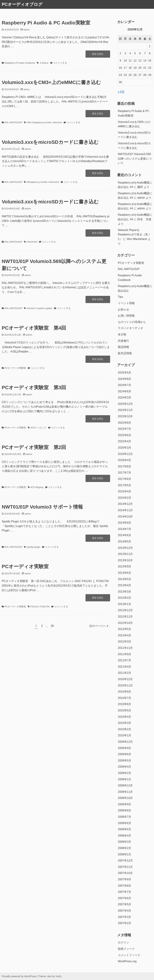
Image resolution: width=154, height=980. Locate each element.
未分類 (122, 334)
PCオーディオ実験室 (15, 368)
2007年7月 (125, 892)
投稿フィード (126, 949)
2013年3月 (125, 592)
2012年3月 (125, 642)
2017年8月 (125, 466)
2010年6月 (125, 704)
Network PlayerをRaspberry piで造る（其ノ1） (134, 234)
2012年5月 (125, 629)
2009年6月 (125, 754)
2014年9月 (125, 523)
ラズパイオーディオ (130, 328)
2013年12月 (125, 548)
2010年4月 (125, 717)
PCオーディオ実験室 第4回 (34, 328)
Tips (120, 297)
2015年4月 (125, 491)
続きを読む (98, 55)
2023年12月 (125, 404)
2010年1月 (125, 735)
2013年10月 (125, 560)
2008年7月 (125, 817)
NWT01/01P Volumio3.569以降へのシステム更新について (135, 159)
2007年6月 (125, 898)
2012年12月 (125, 610)
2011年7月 (125, 660)
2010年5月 (125, 710)
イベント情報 (126, 303)
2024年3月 (125, 398)
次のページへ (99, 626)
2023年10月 (125, 416)
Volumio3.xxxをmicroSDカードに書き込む (50, 142)
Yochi (58, 976)
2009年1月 (125, 779)
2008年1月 (125, 854)
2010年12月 (125, 679)
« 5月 (121, 92)
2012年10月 (125, 623)
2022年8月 (125, 423)
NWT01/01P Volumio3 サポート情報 (42, 507)
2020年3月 (125, 448)
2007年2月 (125, 923)
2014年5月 (125, 542)
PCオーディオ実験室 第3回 (34, 388)
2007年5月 (125, 904)
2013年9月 (125, 566)
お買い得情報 (126, 316)
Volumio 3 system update (39, 308)
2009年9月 (125, 748)
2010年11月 (125, 685)
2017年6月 (125, 479)
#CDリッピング (38, 428)
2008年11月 (125, 792)
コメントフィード (129, 955)
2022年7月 (125, 429)
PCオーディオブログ (22, 4)
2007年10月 (125, 873)
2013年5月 (125, 579)
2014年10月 (125, 517)
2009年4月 (125, 767)
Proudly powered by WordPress (19, 976)
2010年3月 (125, 723)
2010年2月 (125, 729)
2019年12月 (125, 454)
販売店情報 (125, 353)
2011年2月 (125, 673)
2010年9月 (125, 692)
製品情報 (123, 347)
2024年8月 (125, 379)
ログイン (123, 942)
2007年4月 (125, 911)
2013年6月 (125, 573)
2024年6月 (125, 391)
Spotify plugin (33, 547)
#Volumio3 (54, 182)
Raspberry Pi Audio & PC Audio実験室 (46, 23)
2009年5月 (125, 761)
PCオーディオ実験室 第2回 (34, 447)
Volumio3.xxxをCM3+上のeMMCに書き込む (51, 82)
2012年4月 (125, 635)
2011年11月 (125, 648)
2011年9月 (125, 654)
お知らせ (123, 309)
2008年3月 (125, 842)
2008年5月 (125, 829)
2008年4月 (125, 836)
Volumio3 (57, 122)
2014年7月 (125, 529)
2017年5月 (125, 485)
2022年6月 (125, 435)
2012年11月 (125, 617)
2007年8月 (125, 886)
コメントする (60, 63)
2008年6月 (125, 823)
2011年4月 (125, 667)
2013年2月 (125, 598)
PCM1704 (44, 607)
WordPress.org (127, 961)
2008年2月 (125, 848)
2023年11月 (125, 410)
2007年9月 (125, 879)
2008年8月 (125, 810)
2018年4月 (125, 460)
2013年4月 (125, 585)
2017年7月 (125, 473)
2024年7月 (125, 385)
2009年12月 (125, 742)
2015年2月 (125, 498)
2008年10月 (125, 798)
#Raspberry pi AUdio (37, 182)
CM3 (29, 122)
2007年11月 (125, 867)
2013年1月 (125, 604)
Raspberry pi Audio (42, 122)
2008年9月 (125, 804)
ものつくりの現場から (132, 322)
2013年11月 (125, 554)
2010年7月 (125, 698)
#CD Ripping (37, 487)
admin (27, 30)
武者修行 (123, 341)
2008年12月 (125, 785)
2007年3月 (125, 917)
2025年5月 (125, 373)
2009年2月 (125, 773)
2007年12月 (125, 861)
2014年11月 (125, 510)
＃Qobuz (44, 63)
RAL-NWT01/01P (13, 122)
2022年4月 (125, 441)
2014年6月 (125, 535)
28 (52, 626)
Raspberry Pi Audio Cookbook (20, 63)
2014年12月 (125, 504)
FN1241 (34, 607)
